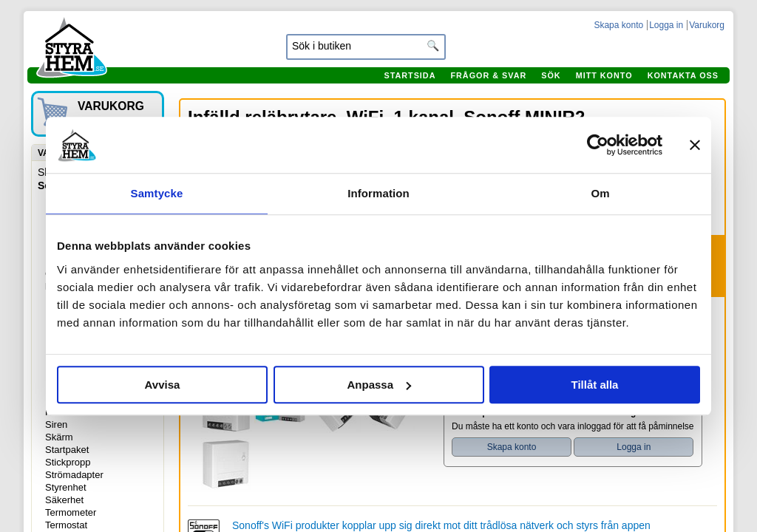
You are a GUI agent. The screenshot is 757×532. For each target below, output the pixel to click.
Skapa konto (618, 25)
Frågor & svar (488, 75)
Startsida (410, 75)
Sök (551, 75)
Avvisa (163, 385)
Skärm (59, 437)
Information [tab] (378, 193)
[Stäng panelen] (695, 145)
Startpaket (67, 450)
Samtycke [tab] (157, 193)
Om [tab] (600, 193)
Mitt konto (604, 75)
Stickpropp (68, 462)
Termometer (71, 512)
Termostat (66, 525)
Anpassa (379, 385)
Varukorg (707, 25)
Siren (56, 424)
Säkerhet (64, 500)
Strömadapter (74, 475)
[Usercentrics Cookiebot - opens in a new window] (598, 145)
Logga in (666, 25)
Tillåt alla (595, 385)
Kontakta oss (683, 75)
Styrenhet (66, 487)
